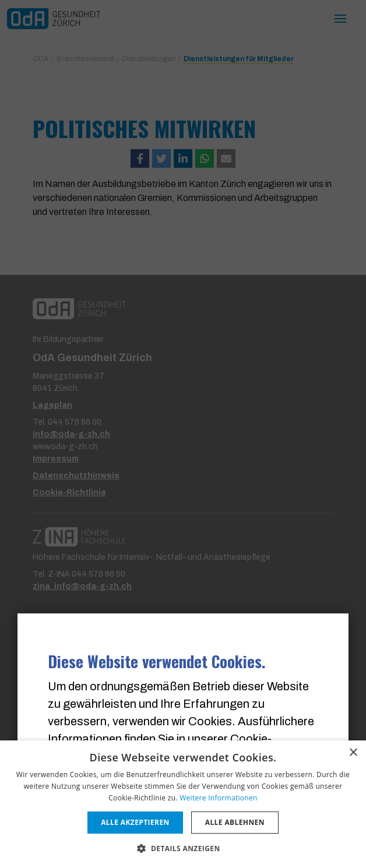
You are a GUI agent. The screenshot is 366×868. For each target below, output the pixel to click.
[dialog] (183, 804)
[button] (183, 848)
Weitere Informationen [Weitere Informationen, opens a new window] (219, 798)
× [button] (353, 753)
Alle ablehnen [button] (235, 822)
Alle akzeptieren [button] (135, 822)
